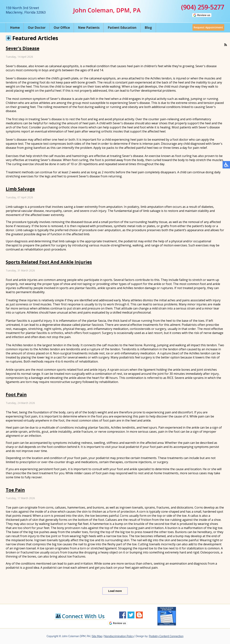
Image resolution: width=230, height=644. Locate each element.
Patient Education (122, 28)
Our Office (62, 28)
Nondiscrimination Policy (119, 636)
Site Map (97, 636)
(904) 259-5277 (203, 7)
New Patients (89, 28)
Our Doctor (37, 28)
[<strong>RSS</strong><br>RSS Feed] (226, 45)
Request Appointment (208, 27)
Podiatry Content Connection (166, 636)
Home (15, 28)
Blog (148, 28)
